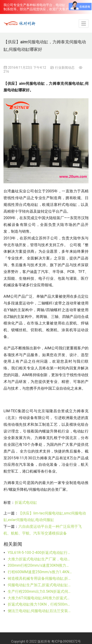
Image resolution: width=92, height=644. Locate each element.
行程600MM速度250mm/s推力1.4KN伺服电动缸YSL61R (40, 572)
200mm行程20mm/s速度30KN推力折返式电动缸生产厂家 (40, 565)
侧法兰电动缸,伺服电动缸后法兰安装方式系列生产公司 (40, 611)
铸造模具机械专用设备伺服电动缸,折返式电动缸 (40, 578)
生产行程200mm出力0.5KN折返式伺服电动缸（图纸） (40, 591)
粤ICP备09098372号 (66, 641)
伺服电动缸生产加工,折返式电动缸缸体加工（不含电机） (40, 585)
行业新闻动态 (65, 68)
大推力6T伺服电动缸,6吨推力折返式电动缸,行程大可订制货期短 (40, 598)
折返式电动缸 (26, 503)
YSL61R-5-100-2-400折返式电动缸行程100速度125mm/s (40, 553)
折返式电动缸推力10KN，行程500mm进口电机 (40, 604)
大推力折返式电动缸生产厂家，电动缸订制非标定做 (40, 559)
